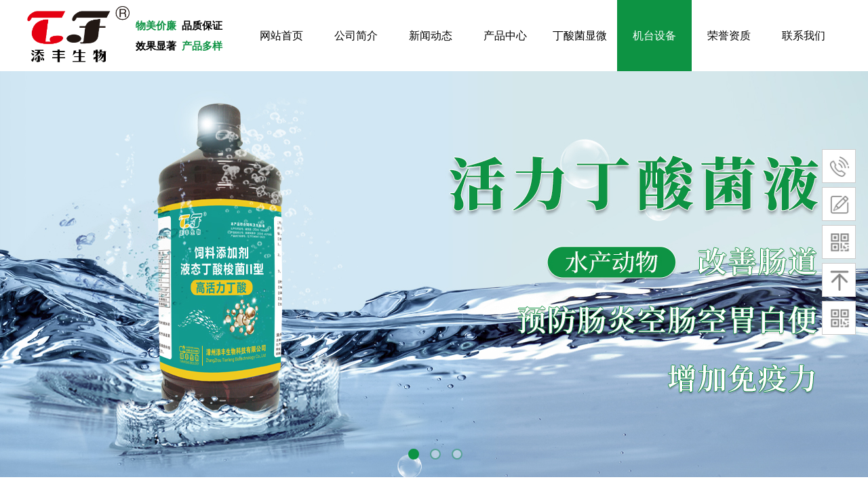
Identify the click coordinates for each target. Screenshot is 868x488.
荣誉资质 (729, 36)
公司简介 (356, 36)
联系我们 (804, 36)
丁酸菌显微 (580, 36)
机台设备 (654, 36)
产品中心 (505, 36)
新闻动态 (431, 36)
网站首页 (281, 36)
